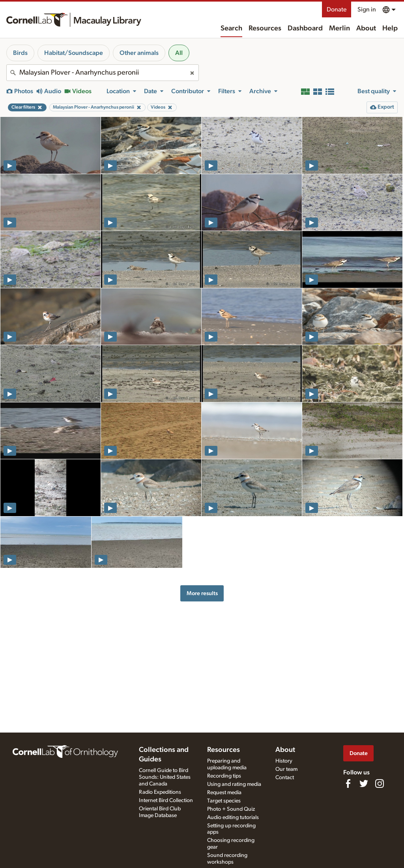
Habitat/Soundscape (74, 53)
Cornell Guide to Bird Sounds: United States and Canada (165, 777)
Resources (265, 28)
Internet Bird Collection (166, 800)
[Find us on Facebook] (348, 783)
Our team (286, 769)
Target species (224, 801)
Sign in (367, 9)
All (179, 53)
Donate (337, 9)
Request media (224, 793)
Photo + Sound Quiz (231, 809)
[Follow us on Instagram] (380, 783)
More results (202, 593)
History (284, 761)
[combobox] (103, 73)
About (366, 28)
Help (390, 28)
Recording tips (224, 776)
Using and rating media (234, 784)
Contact (285, 778)
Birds (20, 53)
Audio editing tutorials (233, 817)
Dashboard (305, 28)
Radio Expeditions (160, 792)
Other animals (139, 53)
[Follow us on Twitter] (364, 783)
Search (231, 28)
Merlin (339, 28)
